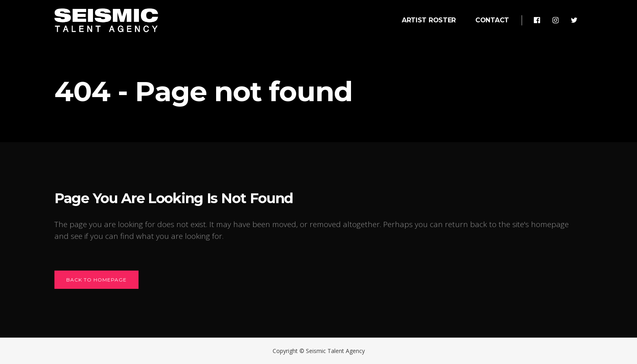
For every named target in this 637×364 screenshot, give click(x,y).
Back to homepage (96, 280)
